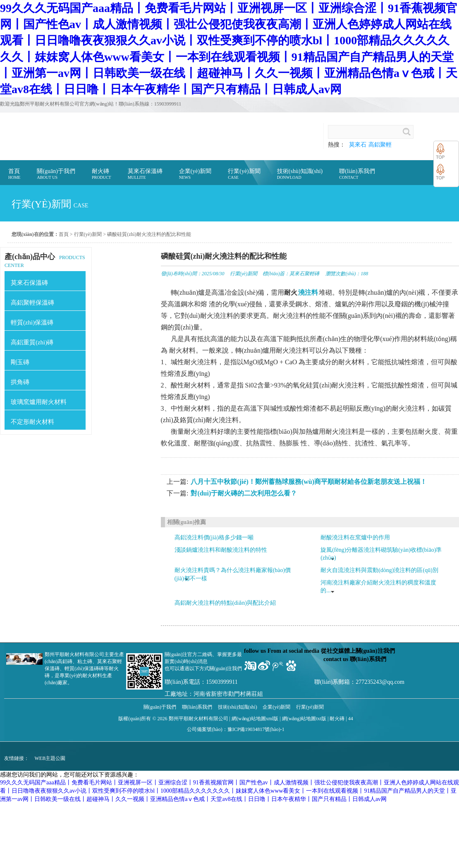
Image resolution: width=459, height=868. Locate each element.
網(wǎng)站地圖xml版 (255, 719)
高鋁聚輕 (380, 145)
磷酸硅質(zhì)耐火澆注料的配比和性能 (149, 234)
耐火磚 (337, 719)
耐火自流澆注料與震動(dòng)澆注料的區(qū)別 (379, 570)
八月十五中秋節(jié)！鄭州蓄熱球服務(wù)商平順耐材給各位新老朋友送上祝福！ (309, 482)
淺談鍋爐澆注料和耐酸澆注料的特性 (221, 550)
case (81, 206)
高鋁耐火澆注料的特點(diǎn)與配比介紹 (225, 603)
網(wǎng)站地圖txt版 (304, 719)
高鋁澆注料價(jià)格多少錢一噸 (214, 537)
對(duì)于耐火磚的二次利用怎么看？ (244, 493)
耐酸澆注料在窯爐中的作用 (355, 537)
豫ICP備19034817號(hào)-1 (256, 729)
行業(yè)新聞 (88, 234)
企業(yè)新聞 (276, 707)
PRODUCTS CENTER (45, 260)
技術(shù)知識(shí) (238, 707)
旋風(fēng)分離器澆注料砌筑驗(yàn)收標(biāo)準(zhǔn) (381, 554)
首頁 (64, 234)
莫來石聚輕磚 (304, 274)
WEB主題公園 (50, 758)
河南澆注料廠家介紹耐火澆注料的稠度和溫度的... (378, 587)
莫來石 (358, 145)
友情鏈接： (17, 758)
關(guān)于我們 (160, 707)
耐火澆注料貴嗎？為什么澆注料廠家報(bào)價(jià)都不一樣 (233, 574)
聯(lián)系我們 (197, 707)
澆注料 (308, 292)
